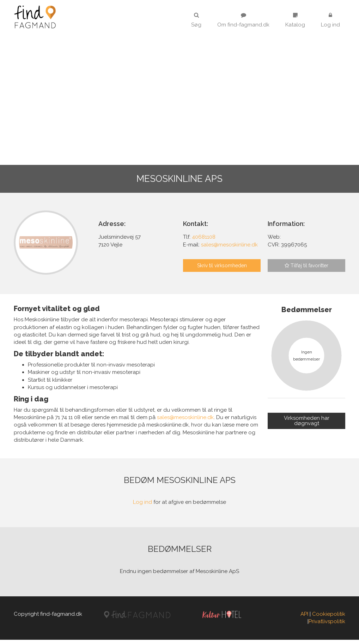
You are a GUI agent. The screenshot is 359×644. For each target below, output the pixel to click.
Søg (196, 20)
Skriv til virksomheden (222, 266)
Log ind (330, 20)
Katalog (295, 20)
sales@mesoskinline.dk (185, 422)
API (304, 619)
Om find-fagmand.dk (243, 20)
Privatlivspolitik (327, 626)
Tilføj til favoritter (306, 266)
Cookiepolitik (329, 619)
